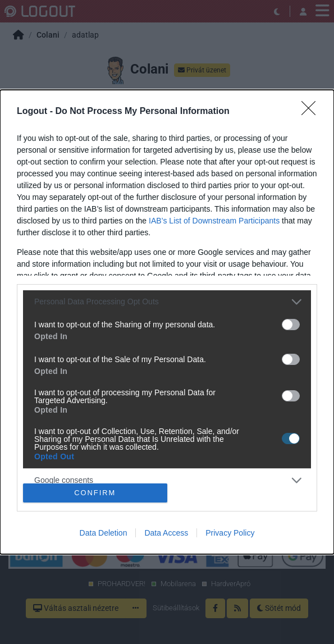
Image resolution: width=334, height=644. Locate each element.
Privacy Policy (230, 533)
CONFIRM (95, 493)
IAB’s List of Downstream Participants (214, 221)
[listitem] (167, 302)
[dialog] (167, 322)
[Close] (312, 112)
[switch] (291, 325)
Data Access (166, 533)
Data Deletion (104, 533)
